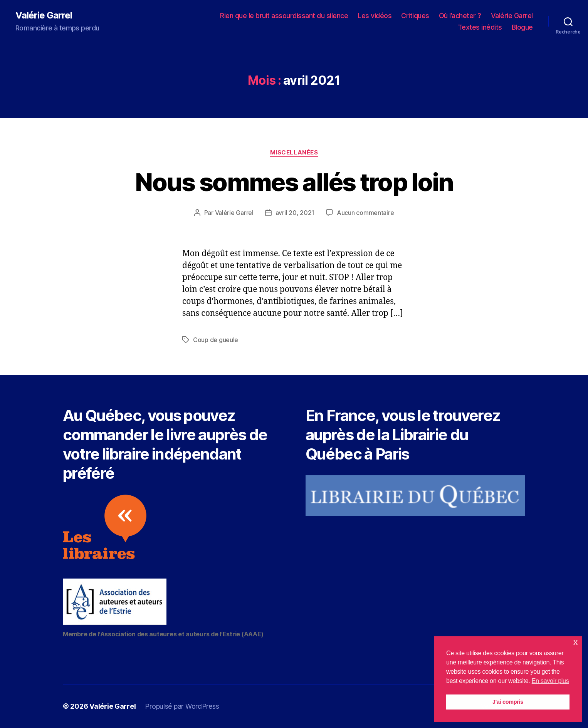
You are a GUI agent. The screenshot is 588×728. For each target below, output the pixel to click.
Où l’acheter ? (460, 16)
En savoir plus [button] (550, 681)
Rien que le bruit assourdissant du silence (284, 16)
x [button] (575, 642)
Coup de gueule (216, 340)
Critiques (415, 16)
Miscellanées (294, 153)
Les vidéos (375, 16)
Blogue (522, 27)
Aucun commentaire (365, 213)
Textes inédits (480, 27)
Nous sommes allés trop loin (294, 182)
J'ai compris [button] (508, 702)
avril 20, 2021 (295, 213)
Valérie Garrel (44, 15)
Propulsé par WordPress (182, 706)
